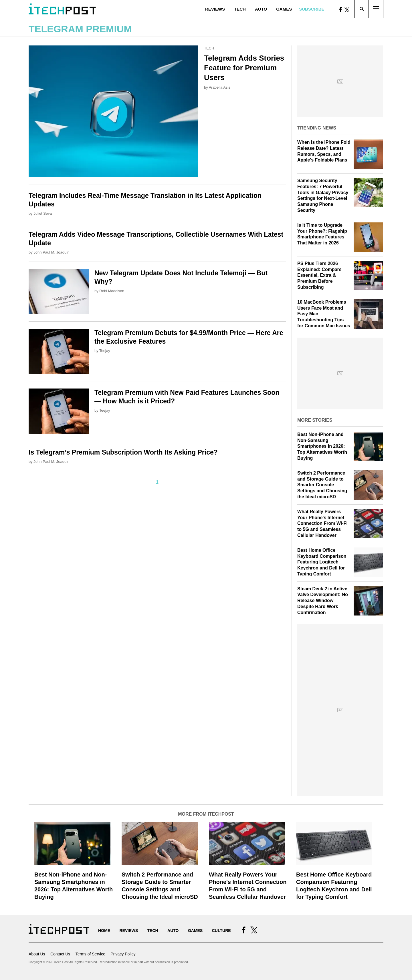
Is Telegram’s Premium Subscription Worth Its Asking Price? (123, 452)
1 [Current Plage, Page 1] (157, 482)
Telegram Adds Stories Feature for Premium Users (244, 68)
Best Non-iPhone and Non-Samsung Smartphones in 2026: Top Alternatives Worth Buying (322, 446)
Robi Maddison (112, 291)
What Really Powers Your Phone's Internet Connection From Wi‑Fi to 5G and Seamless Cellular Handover (322, 523)
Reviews (215, 9)
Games (284, 9)
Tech (240, 9)
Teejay (105, 351)
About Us (37, 954)
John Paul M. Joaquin (51, 252)
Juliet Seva (43, 213)
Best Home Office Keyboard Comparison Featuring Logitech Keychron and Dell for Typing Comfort (322, 562)
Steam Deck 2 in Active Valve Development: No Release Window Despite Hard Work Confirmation (323, 601)
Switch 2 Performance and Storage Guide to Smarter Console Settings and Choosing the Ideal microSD (322, 485)
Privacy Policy (123, 954)
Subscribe (312, 9)
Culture (221, 931)
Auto (261, 9)
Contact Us (60, 954)
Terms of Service (90, 954)
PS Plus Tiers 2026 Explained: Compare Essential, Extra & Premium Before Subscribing (319, 275)
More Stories (315, 420)
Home (104, 931)
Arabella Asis (220, 87)
